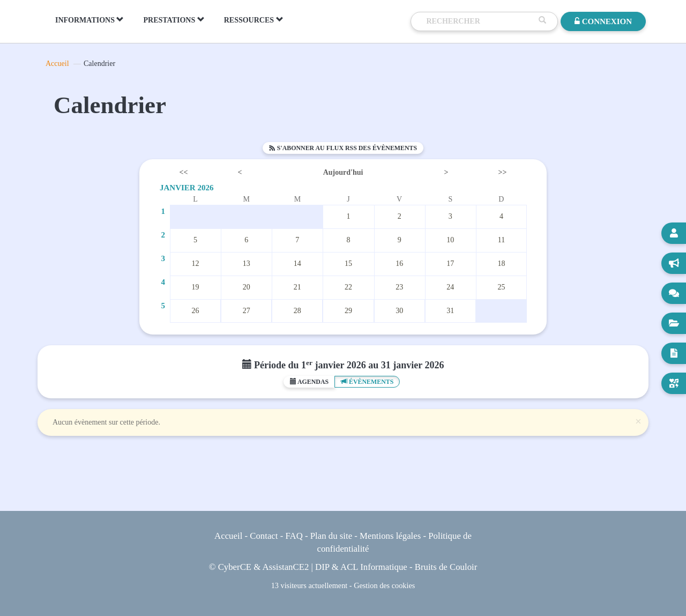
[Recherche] (480, 21)
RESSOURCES (254, 20)
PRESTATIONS (174, 20)
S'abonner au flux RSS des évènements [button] (343, 148)
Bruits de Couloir (446, 567)
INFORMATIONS (90, 20)
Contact (264, 536)
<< (184, 172)
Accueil (57, 64)
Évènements (367, 382)
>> (503, 172)
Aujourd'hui (343, 172)
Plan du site (331, 536)
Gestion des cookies (384, 585)
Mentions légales (390, 536)
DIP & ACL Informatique (361, 567)
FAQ (294, 536)
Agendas (309, 382)
